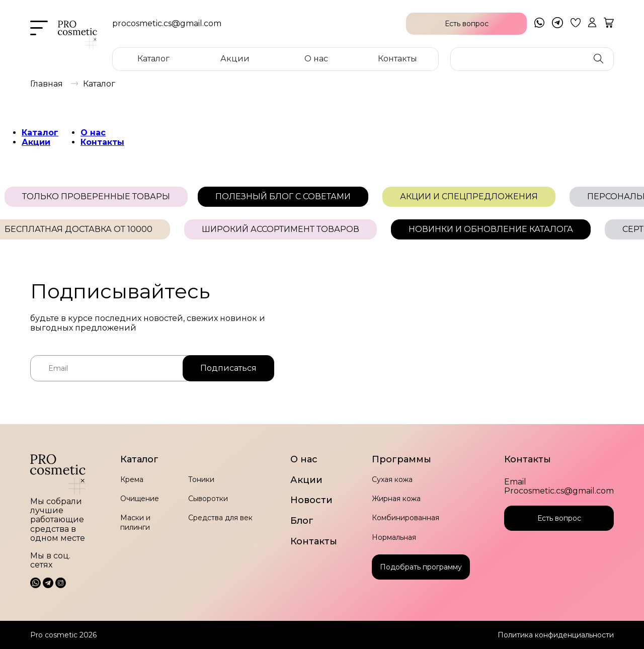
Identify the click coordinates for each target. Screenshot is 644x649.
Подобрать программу (421, 567)
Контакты (397, 59)
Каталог (153, 59)
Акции (235, 59)
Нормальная (394, 537)
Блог (302, 521)
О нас (316, 59)
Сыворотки (208, 499)
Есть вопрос (559, 518)
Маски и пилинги (135, 522)
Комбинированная (406, 518)
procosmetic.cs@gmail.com (167, 24)
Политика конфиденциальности (556, 635)
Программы (401, 460)
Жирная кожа (396, 499)
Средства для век (220, 518)
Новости (311, 500)
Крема (132, 479)
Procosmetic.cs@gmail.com (559, 491)
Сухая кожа (392, 479)
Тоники (201, 479)
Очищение (140, 499)
